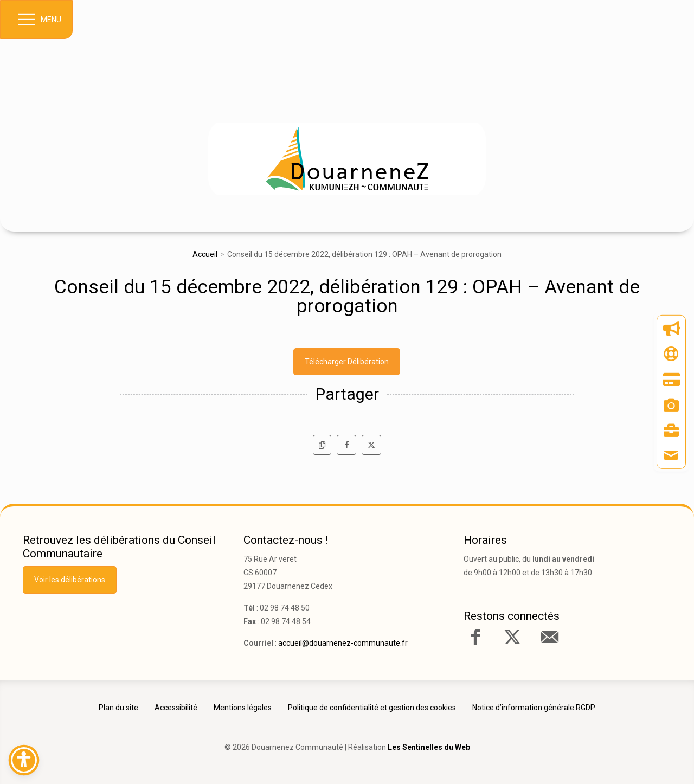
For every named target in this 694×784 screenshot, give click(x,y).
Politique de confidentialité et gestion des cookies (372, 708)
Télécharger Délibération (347, 362)
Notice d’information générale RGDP (534, 708)
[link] (347, 162)
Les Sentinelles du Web (429, 747)
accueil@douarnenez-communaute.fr (343, 643)
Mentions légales (243, 708)
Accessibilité (176, 708)
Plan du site (118, 708)
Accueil (205, 254)
